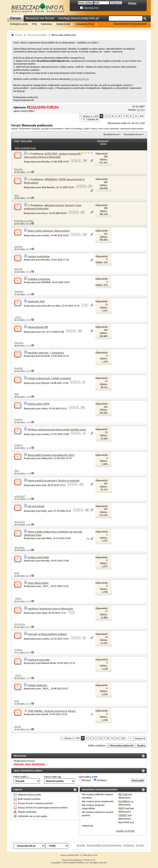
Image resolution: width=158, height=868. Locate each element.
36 (80, 331)
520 (106, 407)
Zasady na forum (125, 831)
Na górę (141, 745)
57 (106, 381)
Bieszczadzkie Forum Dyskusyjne (104, 845)
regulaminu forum (80, 79)
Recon (45, 213)
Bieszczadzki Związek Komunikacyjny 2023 (51, 455)
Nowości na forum (40, 18)
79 (85, 161)
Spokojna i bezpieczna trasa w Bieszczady (50, 609)
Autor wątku (26, 141)
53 (83, 408)
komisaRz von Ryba (51, 306)
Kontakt (81, 845)
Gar (43, 332)
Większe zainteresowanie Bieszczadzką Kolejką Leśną (57, 430)
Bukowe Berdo (49, 663)
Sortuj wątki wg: (53, 777)
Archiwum (129, 845)
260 (106, 182)
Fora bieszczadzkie (37, 35)
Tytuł (16, 141)
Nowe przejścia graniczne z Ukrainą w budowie (54, 481)
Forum (15, 18)
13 (106, 304)
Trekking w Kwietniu (39, 279)
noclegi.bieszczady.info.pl (79, 18)
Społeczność (63, 24)
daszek (45, 714)
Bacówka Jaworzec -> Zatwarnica (46, 353)
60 (87, 510)
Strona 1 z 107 (91, 116)
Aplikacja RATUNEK (38, 557)
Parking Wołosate (37, 685)
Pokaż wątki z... (22, 777)
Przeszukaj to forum (133, 134)
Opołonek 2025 (36, 301)
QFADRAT (46, 282)
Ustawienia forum (85, 24)
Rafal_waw (47, 511)
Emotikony (124, 801)
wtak (44, 485)
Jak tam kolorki (36, 506)
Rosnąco (85, 780)
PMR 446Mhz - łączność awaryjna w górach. (52, 711)
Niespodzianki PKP (38, 327)
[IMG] (122, 808)
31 (81, 484)
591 (106, 509)
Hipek (44, 613)
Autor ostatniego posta (27, 148)
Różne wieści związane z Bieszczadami (49, 231)
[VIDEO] (123, 815)
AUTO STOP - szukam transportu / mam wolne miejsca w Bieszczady (53, 155)
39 (83, 212)
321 (106, 234)
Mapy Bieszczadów (38, 583)
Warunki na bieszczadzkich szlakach (47, 634)
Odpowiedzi (103, 141)
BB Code (123, 794)
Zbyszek (45, 383)
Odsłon (103, 144)
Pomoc (132, 3)
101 (142, 116)
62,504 (141, 110)
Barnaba (46, 162)
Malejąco (100, 780)
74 (106, 637)
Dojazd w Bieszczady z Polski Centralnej (49, 378)
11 (131, 116)
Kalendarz (46, 24)
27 (90, 186)
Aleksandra (47, 458)
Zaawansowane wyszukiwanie (130, 24)
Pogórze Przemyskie (39, 660)
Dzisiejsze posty (19, 24)
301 (106, 484)
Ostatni (93, 119)
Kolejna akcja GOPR (39, 404)
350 (106, 330)
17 (106, 611)
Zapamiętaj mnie (89, 8)
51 (136, 116)
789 (106, 157)
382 (106, 208)
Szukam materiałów (39, 256)
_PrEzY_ (46, 586)
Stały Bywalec (48, 187)
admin (17, 111)
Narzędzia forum (111, 134)
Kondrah (46, 356)
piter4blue (47, 538)
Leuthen (46, 235)
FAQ (34, 24)
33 (85, 234)
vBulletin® (78, 860)
